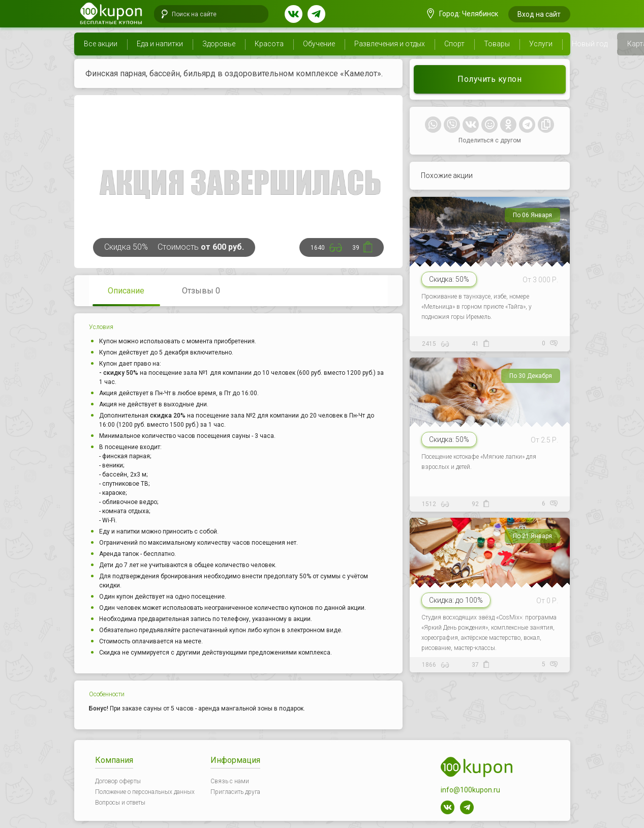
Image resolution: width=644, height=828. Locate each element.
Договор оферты (118, 781)
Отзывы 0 (201, 291)
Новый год (590, 44)
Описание (126, 291)
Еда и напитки (160, 44)
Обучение (319, 44)
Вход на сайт (539, 14)
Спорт (454, 44)
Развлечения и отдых (390, 44)
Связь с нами (230, 781)
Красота (269, 44)
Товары (497, 44)
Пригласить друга (235, 792)
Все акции (101, 44)
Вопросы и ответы (120, 803)
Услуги (541, 44)
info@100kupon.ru (470, 790)
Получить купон (489, 79)
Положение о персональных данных (145, 792)
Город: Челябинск (463, 14)
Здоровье (219, 44)
